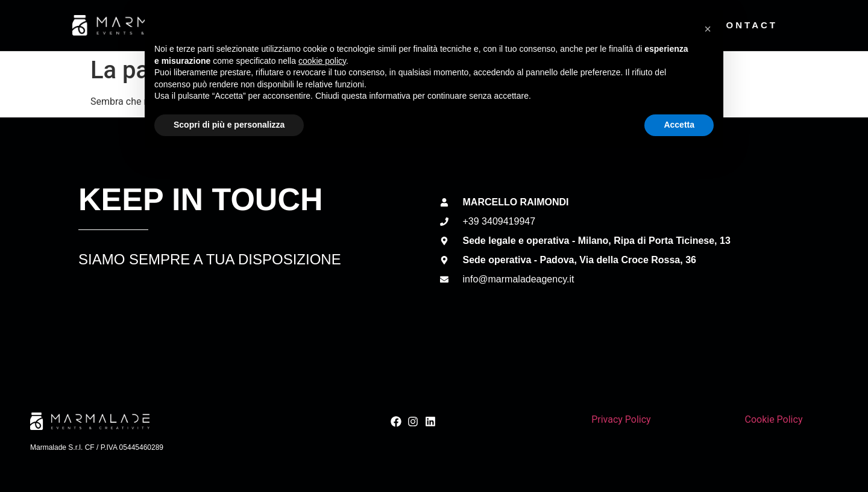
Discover (647, 25)
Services (474, 25)
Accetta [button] (679, 459)
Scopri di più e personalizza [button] (229, 459)
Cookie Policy (773, 419)
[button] (708, 363)
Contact (747, 25)
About (384, 25)
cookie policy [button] (322, 395)
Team (561, 25)
